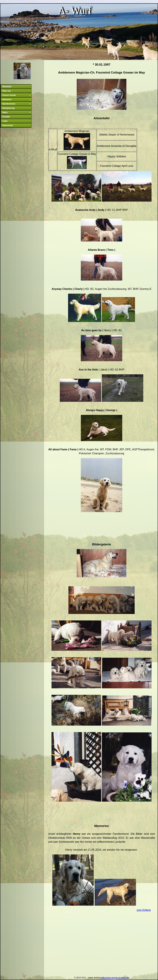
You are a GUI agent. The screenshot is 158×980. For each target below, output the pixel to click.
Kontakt (6, 117)
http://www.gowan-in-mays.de (115, 978)
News (17, 112)
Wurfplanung (8, 108)
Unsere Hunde (17, 95)
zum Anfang (144, 910)
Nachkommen (17, 104)
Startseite (7, 87)
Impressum (8, 125)
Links (5, 121)
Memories (17, 100)
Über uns (7, 91)
